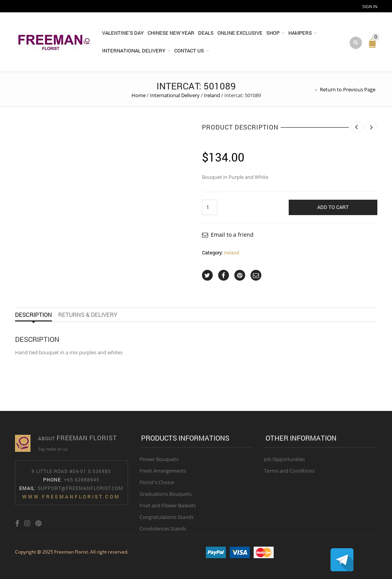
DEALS (206, 33)
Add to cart (333, 207)
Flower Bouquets (159, 459)
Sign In (370, 6)
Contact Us (189, 50)
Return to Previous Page (348, 89)
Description (34, 315)
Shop (273, 33)
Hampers (300, 33)
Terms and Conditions (289, 471)
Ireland (212, 95)
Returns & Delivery (88, 315)
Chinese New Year (171, 33)
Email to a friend (232, 235)
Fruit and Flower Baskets (168, 505)
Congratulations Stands (167, 517)
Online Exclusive (240, 33)
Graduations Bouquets (166, 494)
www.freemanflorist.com (71, 497)
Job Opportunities (284, 459)
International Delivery (134, 50)
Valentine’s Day (123, 33)
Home (139, 95)
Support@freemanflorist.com (81, 488)
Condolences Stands (163, 529)
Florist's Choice (157, 482)
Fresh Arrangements (163, 471)
